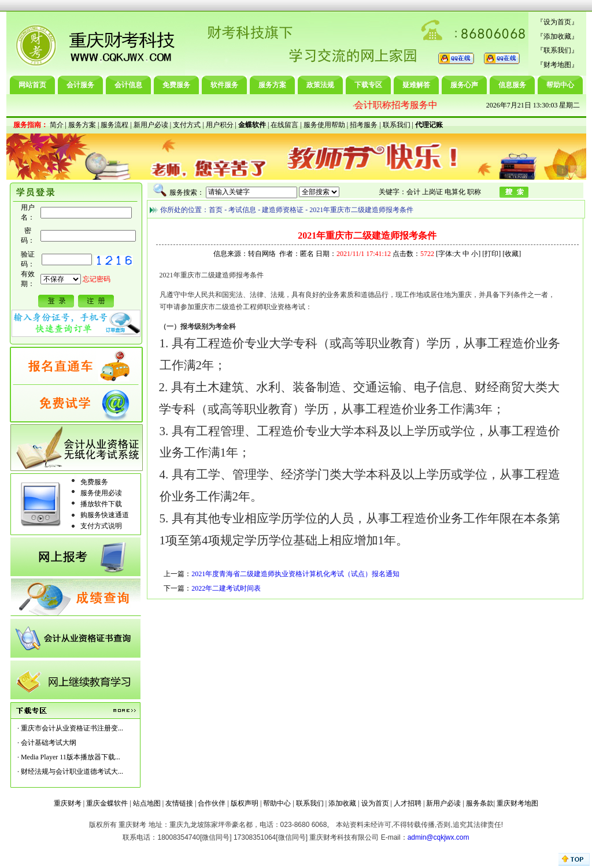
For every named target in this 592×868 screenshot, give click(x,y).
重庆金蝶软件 (107, 803)
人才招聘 (408, 803)
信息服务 (512, 85)
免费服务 (176, 85)
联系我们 (557, 50)
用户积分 (220, 125)
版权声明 (245, 803)
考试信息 (242, 210)
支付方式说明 (101, 526)
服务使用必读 (101, 493)
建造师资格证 (283, 210)
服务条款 (480, 803)
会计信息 (128, 85)
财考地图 (557, 65)
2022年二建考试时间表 (226, 588)
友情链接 (179, 803)
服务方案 (272, 85)
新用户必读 (151, 125)
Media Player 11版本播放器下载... (71, 757)
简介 (57, 125)
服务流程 (114, 125)
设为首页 (557, 22)
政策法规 (320, 85)
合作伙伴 (212, 803)
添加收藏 (557, 36)
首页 (216, 210)
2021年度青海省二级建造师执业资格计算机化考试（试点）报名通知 (295, 574)
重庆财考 (68, 803)
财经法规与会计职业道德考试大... (72, 771)
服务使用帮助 (324, 125)
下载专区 (368, 85)
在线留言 (284, 125)
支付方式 (187, 125)
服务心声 (464, 85)
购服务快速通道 (105, 515)
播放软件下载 (101, 504)
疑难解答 (416, 85)
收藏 (512, 254)
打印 (491, 254)
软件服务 (224, 85)
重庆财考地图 (517, 803)
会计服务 (80, 85)
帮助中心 (560, 85)
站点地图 (147, 803)
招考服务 (364, 125)
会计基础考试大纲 (49, 743)
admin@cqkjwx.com (439, 837)
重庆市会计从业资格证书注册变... (72, 728)
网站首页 (32, 85)
